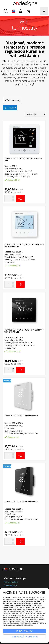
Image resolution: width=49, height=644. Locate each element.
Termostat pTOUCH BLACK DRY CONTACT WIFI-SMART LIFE (24, 331)
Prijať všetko (24, 631)
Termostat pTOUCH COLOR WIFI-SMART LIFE (23, 159)
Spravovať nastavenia (24, 637)
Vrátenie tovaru (10, 585)
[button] (13, 11)
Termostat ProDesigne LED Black (21, 501)
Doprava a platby (11, 582)
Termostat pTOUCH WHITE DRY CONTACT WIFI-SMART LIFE (24, 245)
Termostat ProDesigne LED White (21, 415)
